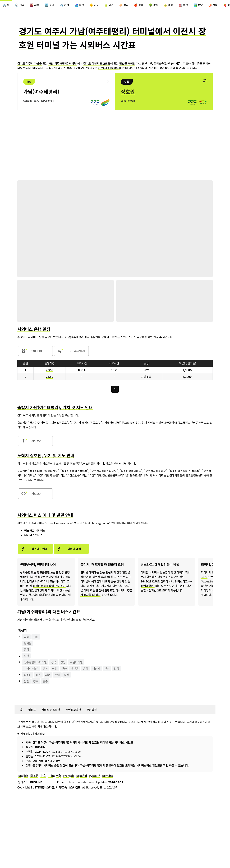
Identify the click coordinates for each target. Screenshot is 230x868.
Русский (95, 775)
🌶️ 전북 (213, 5)
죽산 (67, 675)
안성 (55, 668)
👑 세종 (168, 5)
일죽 (116, 668)
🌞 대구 (94, 5)
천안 (26, 681)
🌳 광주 (154, 5)
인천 (107, 668)
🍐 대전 (109, 5)
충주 (45, 681)
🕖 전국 (20, 5)
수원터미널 (76, 662)
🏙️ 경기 (49, 5)
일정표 (32, 710)
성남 (63, 662)
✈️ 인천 (64, 5)
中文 (43, 775)
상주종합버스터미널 (35, 662)
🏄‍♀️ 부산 (79, 5)
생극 (54, 662)
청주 (36, 681)
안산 (45, 668)
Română (108, 775)
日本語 (34, 775)
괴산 (36, 637)
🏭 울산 (183, 5)
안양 (64, 668)
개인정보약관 (73, 710)
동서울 (28, 643)
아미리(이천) (31, 668)
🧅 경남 (124, 5)
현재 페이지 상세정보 (32, 734)
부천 (26, 656)
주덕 (57, 675)
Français (69, 775)
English (23, 775)
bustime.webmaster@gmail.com (90, 782)
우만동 (75, 668)
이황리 (96, 668)
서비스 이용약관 (51, 710)
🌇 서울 (35, 5)
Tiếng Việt (55, 775)
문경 (26, 649)
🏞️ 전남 (198, 5)
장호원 (28, 675)
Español (82, 775)
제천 (48, 675)
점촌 (38, 675)
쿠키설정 (92, 710)
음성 (86, 668)
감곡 (26, 637)
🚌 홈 (6, 5)
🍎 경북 (139, 5)
